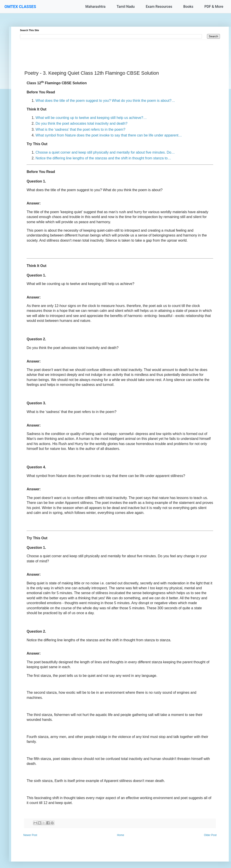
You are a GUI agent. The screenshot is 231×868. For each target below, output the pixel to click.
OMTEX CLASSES (20, 7)
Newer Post (30, 835)
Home (121, 835)
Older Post (210, 835)
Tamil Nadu (126, 7)
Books (188, 7)
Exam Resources (159, 7)
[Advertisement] (120, 50)
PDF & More (214, 7)
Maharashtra (95, 7)
